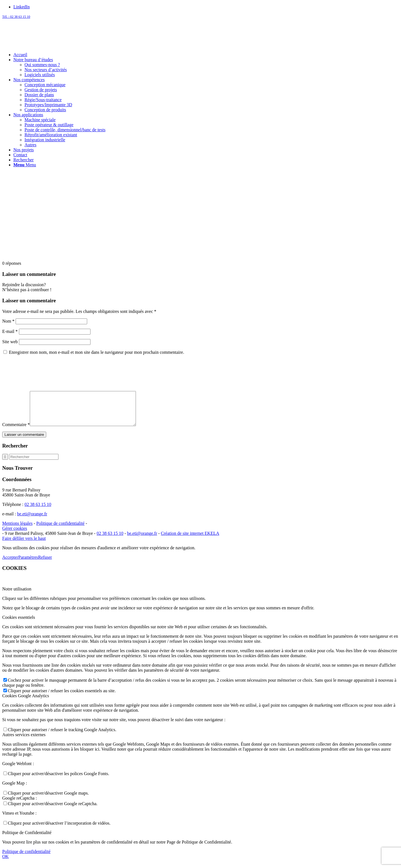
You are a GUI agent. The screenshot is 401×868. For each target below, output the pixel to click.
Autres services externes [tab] (24, 741)
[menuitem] (206, 55)
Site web (10, 342)
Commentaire (16, 431)
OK (5, 863)
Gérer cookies (15, 535)
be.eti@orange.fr (32, 520)
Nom (8, 321)
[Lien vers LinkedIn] (22, 7)
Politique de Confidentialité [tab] (27, 839)
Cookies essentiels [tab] (19, 624)
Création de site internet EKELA (190, 540)
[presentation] (45, 373)
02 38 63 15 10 (38, 511)
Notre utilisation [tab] (17, 596)
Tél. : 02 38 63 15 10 (16, 17)
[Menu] (25, 165)
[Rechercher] (24, 160)
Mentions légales (17, 530)
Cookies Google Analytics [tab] (26, 702)
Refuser (45, 564)
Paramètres (28, 564)
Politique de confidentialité (60, 530)
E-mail (10, 331)
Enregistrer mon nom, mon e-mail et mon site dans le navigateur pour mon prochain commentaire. (96, 352)
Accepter (10, 564)
